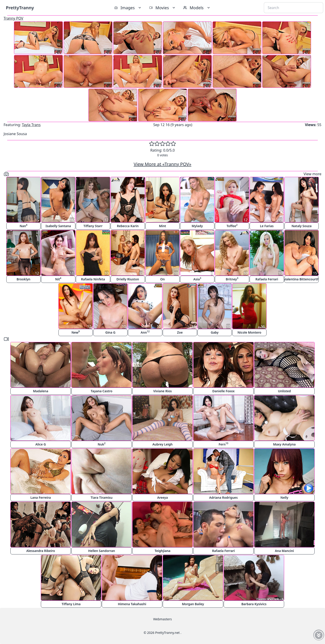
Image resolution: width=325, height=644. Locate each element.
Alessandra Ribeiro (41, 551)
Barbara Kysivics (254, 604)
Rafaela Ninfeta (93, 279)
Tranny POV (13, 18)
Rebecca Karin (128, 226)
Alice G (41, 444)
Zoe (180, 332)
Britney (232, 279)
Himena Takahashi (132, 604)
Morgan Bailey (193, 604)
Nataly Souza (302, 226)
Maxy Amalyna (284, 444)
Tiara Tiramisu (102, 497)
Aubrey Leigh (162, 444)
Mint (162, 226)
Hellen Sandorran (102, 551)
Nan (23, 226)
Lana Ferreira (41, 497)
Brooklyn (23, 279)
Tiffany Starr (93, 226)
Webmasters (162, 619)
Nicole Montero (249, 332)
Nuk (102, 444)
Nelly (284, 497)
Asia (197, 279)
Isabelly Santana (58, 226)
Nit (58, 279)
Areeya (162, 497)
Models (197, 8)
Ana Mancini (284, 551)
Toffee (232, 226)
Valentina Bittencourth (302, 279)
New (76, 332)
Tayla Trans (31, 125)
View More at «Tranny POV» (162, 164)
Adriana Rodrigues (223, 497)
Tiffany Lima (71, 604)
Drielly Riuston (128, 279)
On (162, 279)
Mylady (197, 226)
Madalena (41, 391)
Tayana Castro (102, 391)
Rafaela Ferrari (267, 279)
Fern (224, 444)
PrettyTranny (20, 8)
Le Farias (267, 226)
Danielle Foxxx (224, 391)
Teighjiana (162, 551)
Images (128, 8)
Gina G (110, 332)
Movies (163, 8)
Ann (145, 332)
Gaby (215, 332)
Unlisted (284, 391)
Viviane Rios (162, 391)
